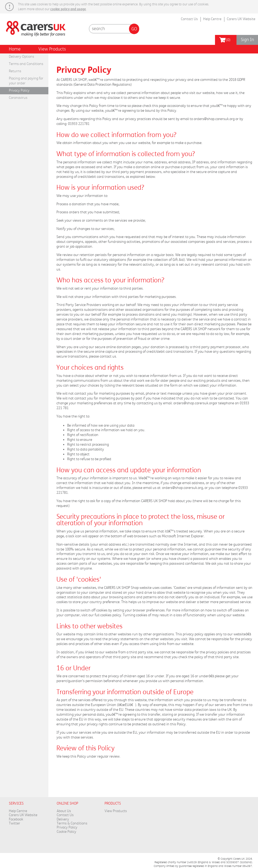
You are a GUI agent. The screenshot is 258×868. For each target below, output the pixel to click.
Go (134, 29)
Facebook (16, 819)
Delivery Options (21, 57)
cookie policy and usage (68, 9)
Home (15, 49)
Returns (15, 71)
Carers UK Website (241, 19)
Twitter (15, 823)
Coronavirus (18, 98)
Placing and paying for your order (26, 81)
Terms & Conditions (72, 823)
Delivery (63, 819)
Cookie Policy (67, 832)
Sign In (247, 40)
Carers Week (34, 26)
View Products (52, 49)
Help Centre (212, 19)
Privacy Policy (19, 91)
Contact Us (189, 19)
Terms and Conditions (26, 64)
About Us (64, 811)
